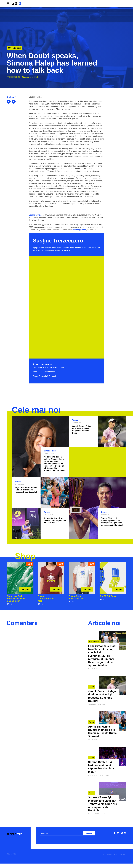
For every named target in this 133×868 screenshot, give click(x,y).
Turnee (75, 420)
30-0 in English (14, 48)
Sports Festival (94, 642)
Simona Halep (50, 451)
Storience (114, 854)
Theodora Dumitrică (104, 775)
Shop (25, 556)
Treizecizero (14, 77)
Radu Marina (102, 814)
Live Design (123, 854)
